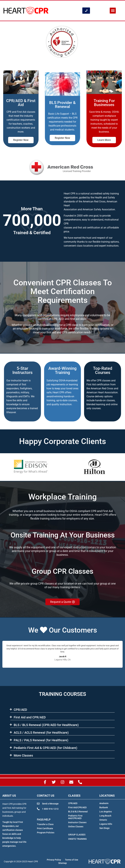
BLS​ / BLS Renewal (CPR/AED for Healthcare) (46, 725)
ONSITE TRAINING (77, 839)
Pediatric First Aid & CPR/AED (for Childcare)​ (45, 748)
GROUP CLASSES (77, 835)
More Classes (23, 755)
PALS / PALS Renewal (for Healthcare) (41, 740)
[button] (113, 11)
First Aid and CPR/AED (30, 717)
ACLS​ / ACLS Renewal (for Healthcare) (41, 733)
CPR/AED (20, 710)
